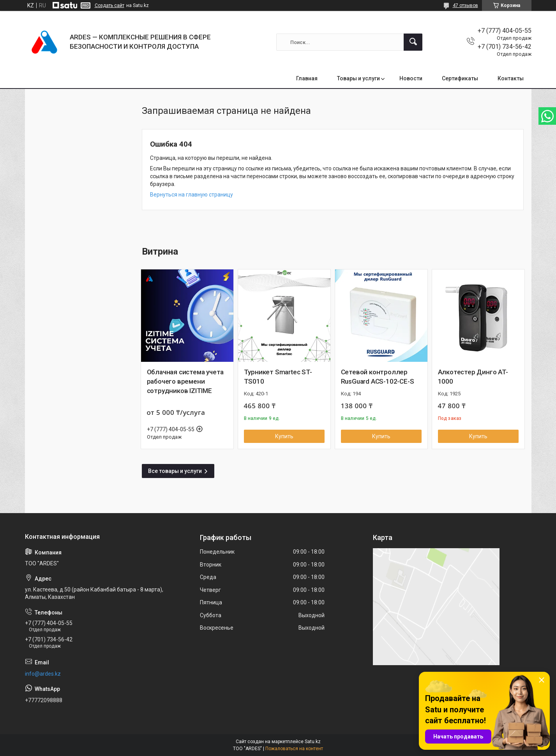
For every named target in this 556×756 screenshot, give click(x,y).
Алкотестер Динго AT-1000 (473, 377)
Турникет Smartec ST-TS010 (278, 377)
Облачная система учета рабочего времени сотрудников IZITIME (185, 381)
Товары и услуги (358, 78)
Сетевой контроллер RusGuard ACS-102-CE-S (378, 377)
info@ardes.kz (43, 674)
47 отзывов (465, 5)
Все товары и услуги (175, 471)
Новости (411, 78)
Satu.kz (313, 742)
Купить (284, 436)
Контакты (511, 78)
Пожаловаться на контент (294, 749)
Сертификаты (460, 78)
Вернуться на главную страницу (192, 195)
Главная (307, 78)
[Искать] (413, 42)
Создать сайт (109, 5)
